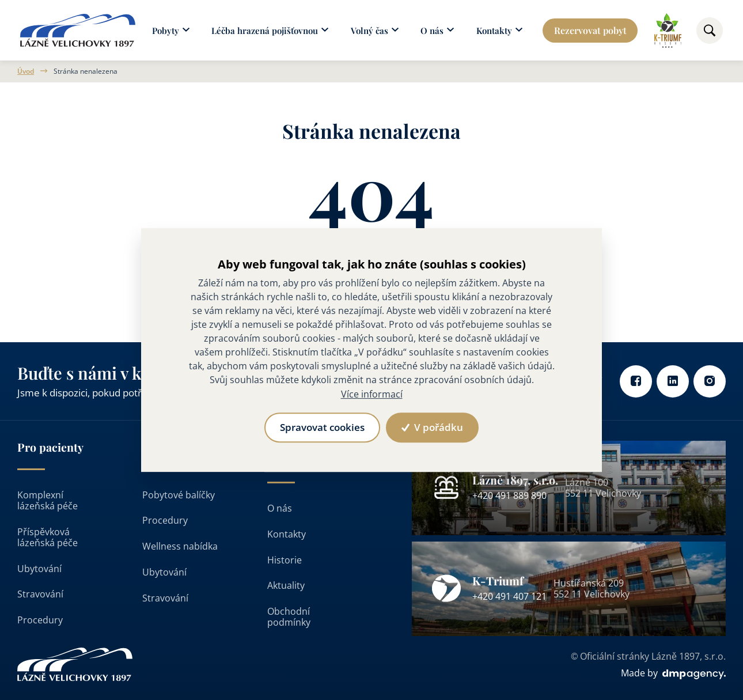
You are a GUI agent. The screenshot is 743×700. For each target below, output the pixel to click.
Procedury (40, 620)
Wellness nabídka (180, 546)
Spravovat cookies (322, 427)
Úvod (26, 71)
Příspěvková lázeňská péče (48, 537)
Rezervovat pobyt (590, 30)
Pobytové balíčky (179, 495)
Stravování (40, 594)
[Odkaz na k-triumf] (668, 31)
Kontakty (287, 534)
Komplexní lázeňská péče (48, 500)
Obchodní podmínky (289, 617)
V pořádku (432, 427)
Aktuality (286, 585)
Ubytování (39, 569)
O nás (280, 508)
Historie (285, 560)
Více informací (372, 394)
